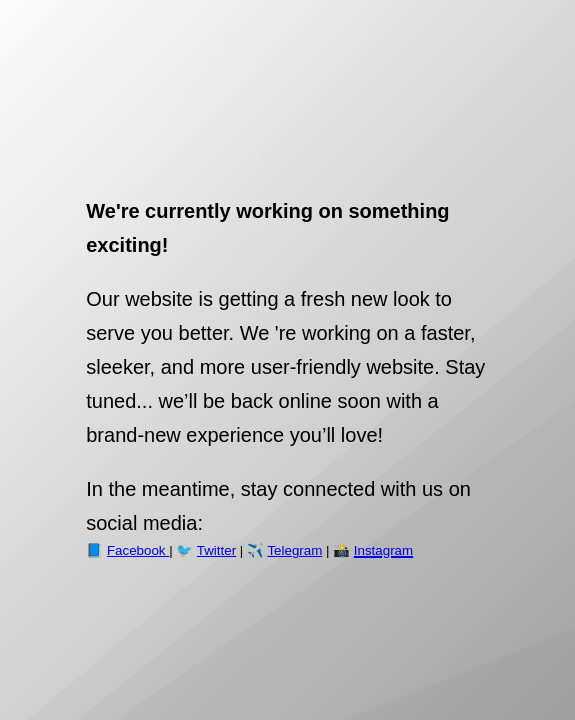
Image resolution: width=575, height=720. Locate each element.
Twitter (216, 550)
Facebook (138, 550)
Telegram (294, 550)
